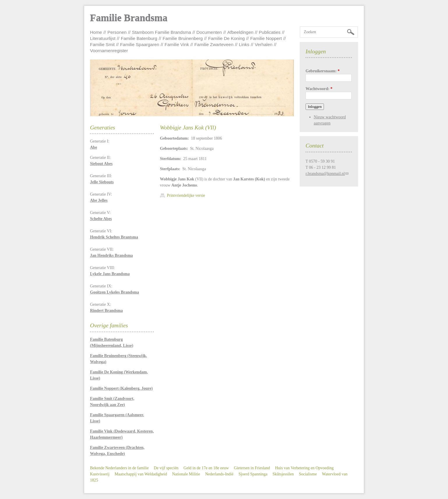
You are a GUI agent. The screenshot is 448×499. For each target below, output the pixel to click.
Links (244, 44)
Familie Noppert (266, 38)
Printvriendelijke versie (186, 195)
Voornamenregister (109, 51)
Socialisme (308, 474)
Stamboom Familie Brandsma (162, 32)
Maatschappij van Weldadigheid (141, 474)
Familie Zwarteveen (214, 44)
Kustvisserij (100, 474)
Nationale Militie (186, 474)
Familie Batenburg (139, 38)
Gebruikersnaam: (323, 71)
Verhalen (264, 44)
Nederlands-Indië (219, 474)
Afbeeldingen (240, 32)
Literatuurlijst (103, 38)
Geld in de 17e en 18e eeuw (206, 468)
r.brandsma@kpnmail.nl (325, 174)
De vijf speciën (166, 468)
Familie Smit (102, 44)
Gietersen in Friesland (252, 468)
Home (96, 32)
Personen (117, 32)
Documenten (209, 32)
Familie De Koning (227, 38)
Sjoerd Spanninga (253, 474)
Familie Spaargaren (140, 44)
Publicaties (270, 32)
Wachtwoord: (319, 89)
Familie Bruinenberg (183, 38)
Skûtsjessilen (283, 474)
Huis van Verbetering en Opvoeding (304, 468)
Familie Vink (177, 44)
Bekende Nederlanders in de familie (119, 468)
